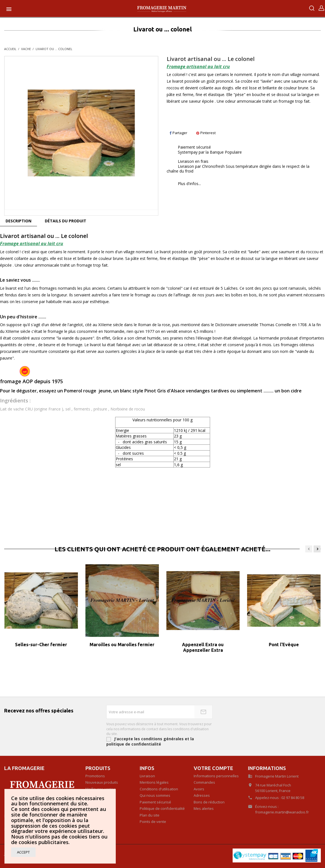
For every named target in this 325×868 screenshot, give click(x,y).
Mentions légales (154, 782)
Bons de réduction (209, 802)
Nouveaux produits (102, 782)
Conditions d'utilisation (159, 789)
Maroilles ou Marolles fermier (122, 645)
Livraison (147, 776)
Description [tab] (19, 221)
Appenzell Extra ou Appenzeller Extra (203, 647)
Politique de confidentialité (162, 808)
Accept (23, 852)
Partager (178, 133)
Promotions (95, 776)
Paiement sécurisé (155, 802)
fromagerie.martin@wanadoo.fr (282, 812)
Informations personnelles (216, 776)
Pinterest (206, 133)
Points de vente (153, 822)
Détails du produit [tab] (66, 221)
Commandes (204, 782)
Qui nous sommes (155, 795)
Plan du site (150, 815)
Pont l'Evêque (284, 645)
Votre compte (213, 768)
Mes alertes (204, 808)
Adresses (202, 795)
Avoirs (199, 789)
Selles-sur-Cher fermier (41, 645)
